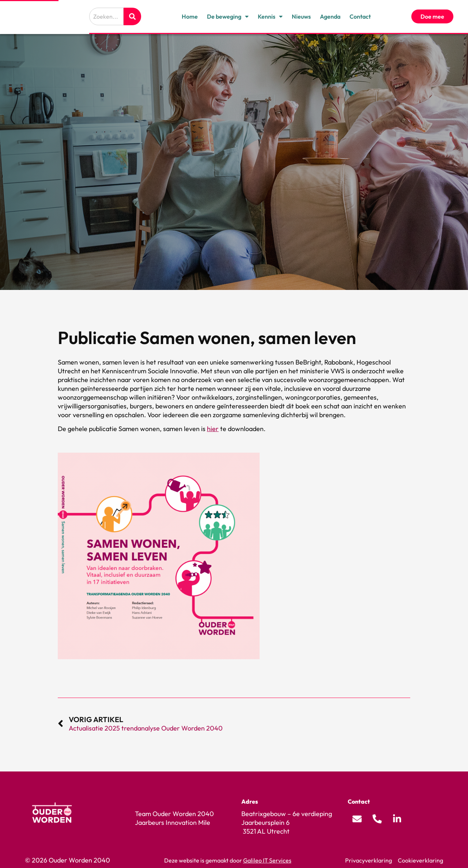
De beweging (228, 16)
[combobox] (106, 16)
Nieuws (301, 16)
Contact (360, 16)
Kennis (270, 16)
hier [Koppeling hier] (213, 429)
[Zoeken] (132, 16)
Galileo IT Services (267, 860)
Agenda (330, 16)
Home (190, 16)
